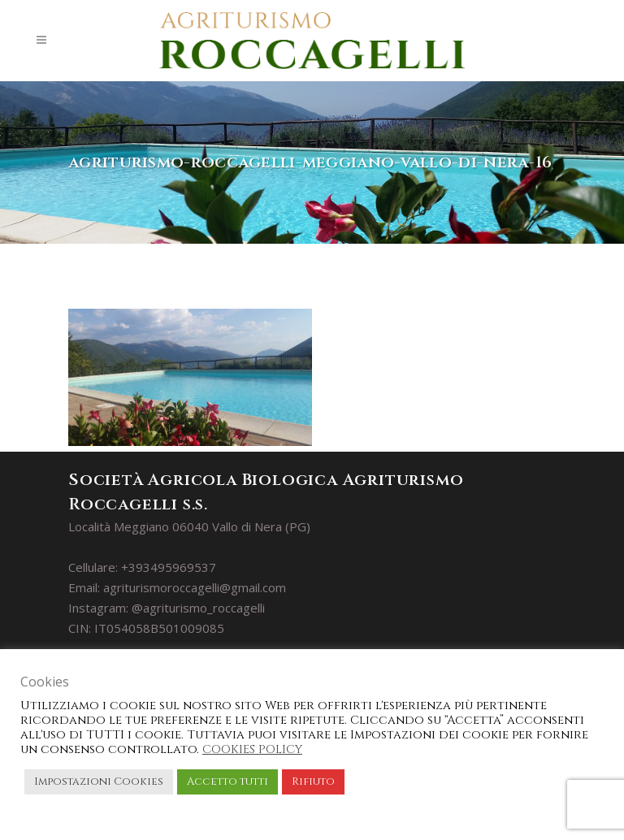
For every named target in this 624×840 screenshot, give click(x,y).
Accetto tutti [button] (227, 782)
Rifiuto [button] (313, 782)
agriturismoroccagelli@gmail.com (195, 587)
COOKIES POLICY (252, 749)
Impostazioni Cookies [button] (99, 782)
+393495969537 (169, 567)
